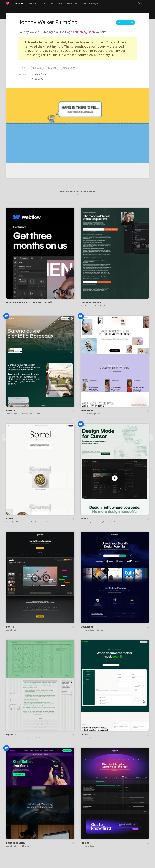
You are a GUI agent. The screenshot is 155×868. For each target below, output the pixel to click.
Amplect (86, 843)
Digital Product (87, 306)
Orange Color (68, 68)
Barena (10, 410)
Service (100, 630)
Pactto (10, 627)
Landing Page (12, 414)
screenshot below (83, 46)
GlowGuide (87, 410)
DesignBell (87, 627)
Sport (38, 414)
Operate (11, 735)
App (82, 414)
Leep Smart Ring (16, 843)
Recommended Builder (15, 306)
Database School (91, 303)
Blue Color (37, 68)
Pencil (84, 519)
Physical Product (29, 846)
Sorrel (10, 519)
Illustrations (52, 68)
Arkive (84, 735)
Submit (77, 195)
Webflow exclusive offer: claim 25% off (29, 303)
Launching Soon (84, 32)
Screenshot (125, 22)
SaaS (45, 522)
